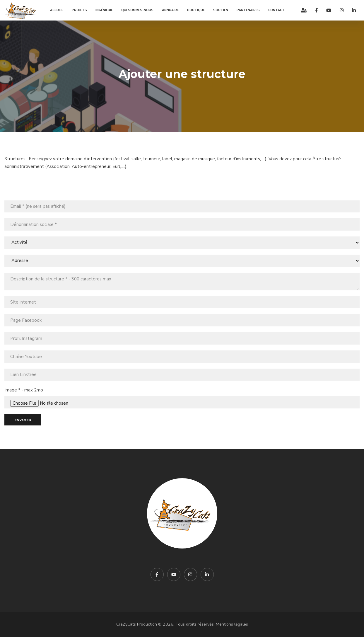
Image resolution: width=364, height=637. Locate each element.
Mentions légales (232, 624)
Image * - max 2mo (24, 390)
